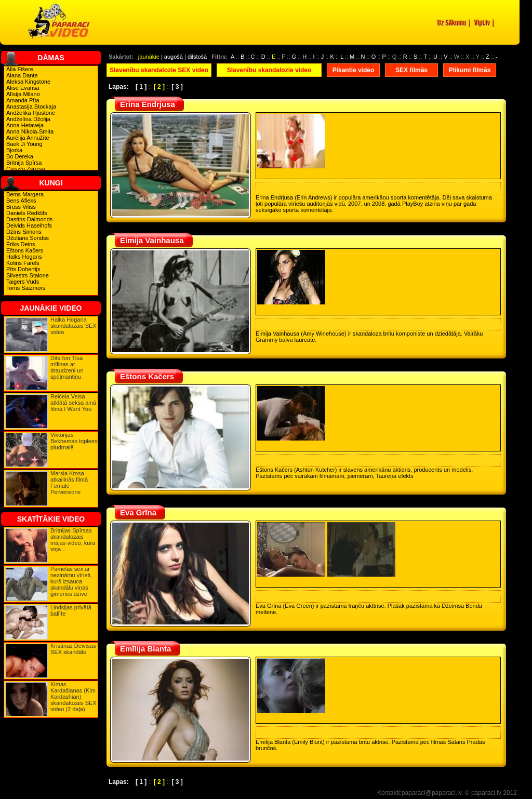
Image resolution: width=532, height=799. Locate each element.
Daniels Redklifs (27, 213)
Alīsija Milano (23, 94)
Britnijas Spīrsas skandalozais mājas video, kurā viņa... (73, 540)
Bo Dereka (20, 156)
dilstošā (197, 57)
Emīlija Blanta (145, 649)
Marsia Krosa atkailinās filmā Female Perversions (69, 483)
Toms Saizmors (26, 288)
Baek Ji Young (24, 144)
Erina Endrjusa (148, 104)
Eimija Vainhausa (152, 240)
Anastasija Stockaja (31, 106)
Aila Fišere (20, 69)
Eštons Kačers (25, 250)
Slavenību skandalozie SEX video (159, 70)
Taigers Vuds (23, 282)
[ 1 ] (141, 87)
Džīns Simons (24, 232)
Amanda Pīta (23, 100)
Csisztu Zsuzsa (26, 169)
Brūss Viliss (21, 207)
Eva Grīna (138, 512)
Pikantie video (354, 70)
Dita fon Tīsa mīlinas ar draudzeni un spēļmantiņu (67, 367)
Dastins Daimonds (29, 219)
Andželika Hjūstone (31, 113)
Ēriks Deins (21, 244)
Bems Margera (25, 194)
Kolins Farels (23, 263)
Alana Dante (22, 75)
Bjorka (14, 150)
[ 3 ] (177, 87)
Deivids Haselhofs (29, 225)
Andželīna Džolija (28, 119)
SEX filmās (411, 70)
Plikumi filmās (470, 70)
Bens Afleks (21, 201)
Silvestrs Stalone (28, 275)
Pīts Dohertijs (23, 269)
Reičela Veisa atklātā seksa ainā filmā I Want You (73, 403)
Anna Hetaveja (25, 125)
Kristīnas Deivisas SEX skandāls (73, 649)
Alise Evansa (23, 88)
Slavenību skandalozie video (269, 70)
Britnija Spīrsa (24, 163)
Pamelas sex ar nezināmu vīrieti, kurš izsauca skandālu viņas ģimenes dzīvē (71, 581)
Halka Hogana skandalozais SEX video (74, 326)
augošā (174, 57)
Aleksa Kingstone (28, 82)
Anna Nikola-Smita (30, 131)
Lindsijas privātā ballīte (71, 610)
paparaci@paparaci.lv (431, 793)
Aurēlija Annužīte (28, 138)
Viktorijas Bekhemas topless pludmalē (74, 441)
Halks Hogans (24, 257)
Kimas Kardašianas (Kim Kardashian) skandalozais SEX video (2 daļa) (74, 697)
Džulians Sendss (28, 238)
